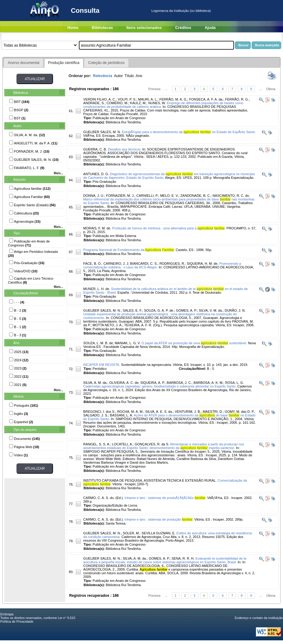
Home (73, 28)
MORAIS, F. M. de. (97, 228)
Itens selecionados (144, 28)
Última (271, 89)
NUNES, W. (157, 103)
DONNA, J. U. (94, 196)
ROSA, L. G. (234, 383)
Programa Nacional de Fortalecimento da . (129, 250)
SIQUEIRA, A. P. (153, 383)
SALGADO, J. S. (96, 415)
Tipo (17, 233)
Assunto (19, 179)
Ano (16, 343)
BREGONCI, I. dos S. (99, 412)
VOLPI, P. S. (127, 99)
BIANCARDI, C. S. (144, 264)
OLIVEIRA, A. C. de (124, 383)
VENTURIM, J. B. (188, 412)
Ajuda (210, 28)
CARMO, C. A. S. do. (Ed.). (103, 498)
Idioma (18, 396)
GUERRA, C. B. (95, 149)
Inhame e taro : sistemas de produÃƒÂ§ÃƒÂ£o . (165, 498)
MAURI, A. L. (148, 99)
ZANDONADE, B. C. (196, 196)
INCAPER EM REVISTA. (102, 365)
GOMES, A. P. (187, 310)
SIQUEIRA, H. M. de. (202, 264)
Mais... (58, 173)
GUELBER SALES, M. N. (102, 132)
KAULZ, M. (138, 103)
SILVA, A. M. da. (95, 383)
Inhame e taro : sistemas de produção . (159, 519)
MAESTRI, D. (213, 412)
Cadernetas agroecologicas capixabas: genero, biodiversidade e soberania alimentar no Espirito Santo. (160, 386)
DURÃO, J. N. (235, 310)
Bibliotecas (102, 28)
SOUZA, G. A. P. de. (159, 310)
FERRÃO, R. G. (237, 99)
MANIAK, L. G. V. (128, 343)
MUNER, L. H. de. (97, 289)
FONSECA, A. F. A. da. (206, 99)
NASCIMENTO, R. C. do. (231, 196)
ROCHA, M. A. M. (130, 412)
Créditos (183, 28)
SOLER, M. (131, 533)
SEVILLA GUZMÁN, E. (159, 533)
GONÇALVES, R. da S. (152, 444)
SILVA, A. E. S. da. (159, 412)
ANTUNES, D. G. (96, 174)
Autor (17, 126)
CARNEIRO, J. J (116, 264)
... (166, 89)
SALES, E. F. (133, 310)
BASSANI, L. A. (122, 415)
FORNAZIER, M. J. (120, 196)
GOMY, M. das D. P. (240, 412)
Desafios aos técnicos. (125, 149)
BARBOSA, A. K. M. (208, 383)
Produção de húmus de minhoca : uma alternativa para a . (169, 228)
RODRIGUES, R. (172, 264)
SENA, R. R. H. (183, 558)
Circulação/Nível (26, 293)
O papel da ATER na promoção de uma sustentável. (194, 343)
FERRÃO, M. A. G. (173, 99)
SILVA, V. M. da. (211, 310)
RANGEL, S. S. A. (97, 444)
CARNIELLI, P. (147, 196)
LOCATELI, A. (122, 444)
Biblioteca (21, 93)
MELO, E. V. (169, 196)
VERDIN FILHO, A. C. (99, 99)
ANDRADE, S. (94, 103)
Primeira (154, 89)
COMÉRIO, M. (117, 103)
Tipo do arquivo (25, 430)
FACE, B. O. (92, 264)
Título (129, 76)
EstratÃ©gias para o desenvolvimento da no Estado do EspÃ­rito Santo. (189, 132)
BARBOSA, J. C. (179, 383)
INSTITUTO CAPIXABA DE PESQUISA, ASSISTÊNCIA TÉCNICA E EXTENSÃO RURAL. (150, 480)
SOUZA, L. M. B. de (98, 343)
